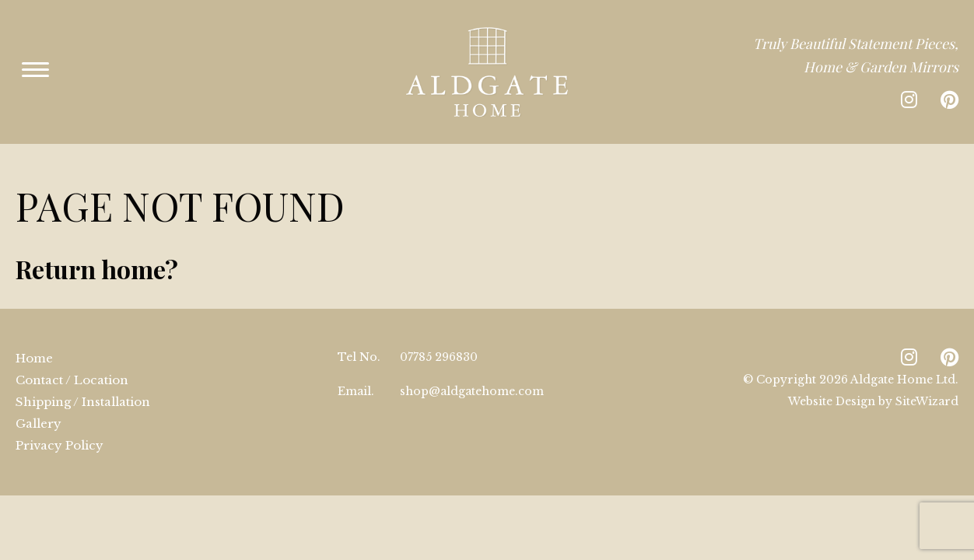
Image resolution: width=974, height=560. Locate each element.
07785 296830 (439, 334)
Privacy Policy (60, 422)
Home (34, 335)
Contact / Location (72, 357)
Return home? (97, 245)
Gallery (39, 400)
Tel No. (359, 334)
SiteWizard (927, 378)
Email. (356, 368)
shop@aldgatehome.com (472, 368)
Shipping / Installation (83, 378)
